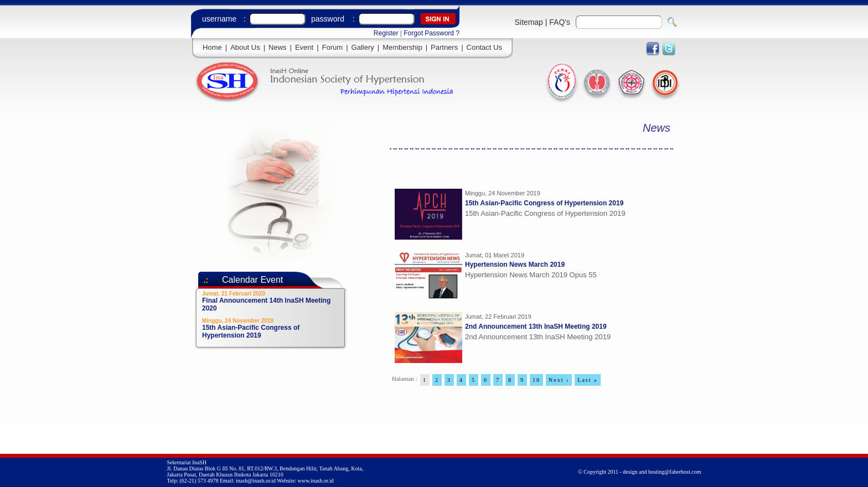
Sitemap (529, 22)
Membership (402, 47)
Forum (333, 47)
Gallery (363, 47)
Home (212, 47)
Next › (559, 380)
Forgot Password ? (432, 33)
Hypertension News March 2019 (515, 265)
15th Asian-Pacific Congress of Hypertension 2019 (544, 203)
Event (304, 47)
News (278, 47)
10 (536, 380)
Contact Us (484, 47)
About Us (245, 47)
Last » (588, 380)
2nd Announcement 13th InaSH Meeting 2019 (536, 327)
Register (386, 33)
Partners (444, 47)
